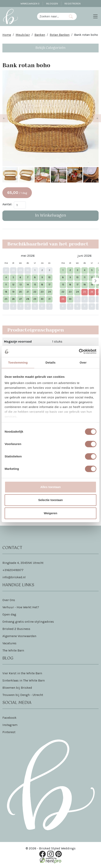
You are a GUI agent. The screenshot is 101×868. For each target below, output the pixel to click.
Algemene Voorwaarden (19, 637)
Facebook (9, 718)
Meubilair (23, 35)
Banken (40, 35)
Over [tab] (83, 362)
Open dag (9, 615)
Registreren (73, 4)
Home (7, 35)
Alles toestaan (50, 487)
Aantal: (7, 205)
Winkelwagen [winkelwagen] (30, 4)
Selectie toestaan (51, 500)
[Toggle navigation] (95, 16)
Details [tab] (50, 362)
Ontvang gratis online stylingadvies (28, 622)
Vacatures (9, 644)
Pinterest (9, 733)
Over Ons (9, 601)
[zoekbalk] (51, 16)
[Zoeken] (71, 16)
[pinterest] (59, 855)
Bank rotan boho (86, 35)
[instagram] (50, 855)
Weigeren (50, 513)
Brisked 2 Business (16, 629)
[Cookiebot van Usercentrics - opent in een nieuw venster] (79, 351)
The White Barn (13, 651)
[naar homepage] (10, 16)
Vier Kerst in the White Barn (22, 674)
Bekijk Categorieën (50, 48)
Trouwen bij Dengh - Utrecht (23, 695)
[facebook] (42, 855)
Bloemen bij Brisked (17, 688)
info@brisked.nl (14, 578)
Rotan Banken (60, 35)
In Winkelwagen (51, 216)
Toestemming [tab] (18, 362)
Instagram (10, 725)
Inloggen (52, 4)
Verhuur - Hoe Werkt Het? (21, 608)
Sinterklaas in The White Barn (24, 681)
